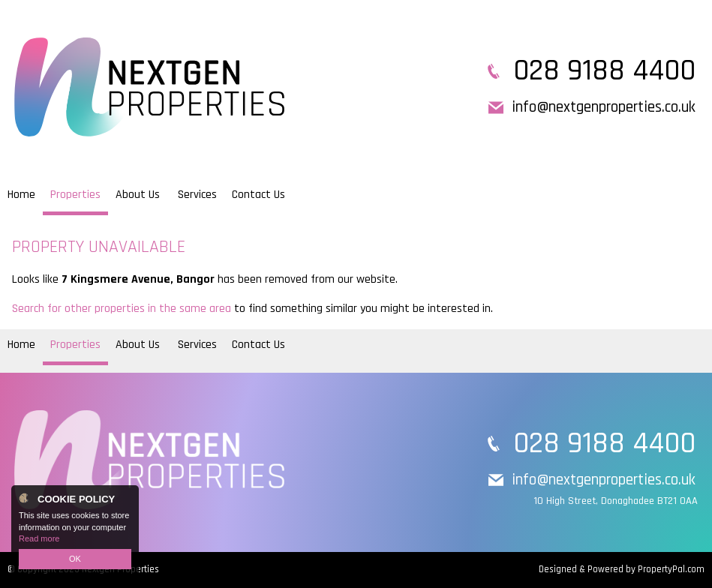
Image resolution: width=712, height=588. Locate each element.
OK (75, 559)
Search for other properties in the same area (122, 309)
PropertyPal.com (671, 569)
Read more (39, 538)
